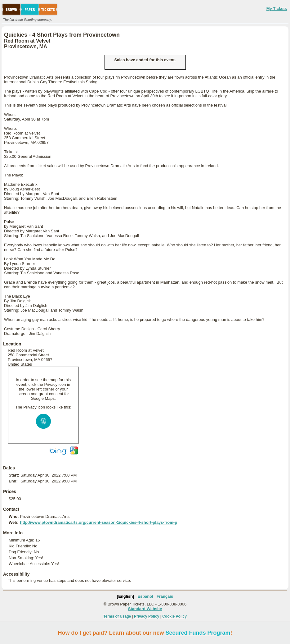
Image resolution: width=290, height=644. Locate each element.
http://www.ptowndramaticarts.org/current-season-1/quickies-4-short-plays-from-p (98, 522)
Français (165, 596)
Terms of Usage (117, 616)
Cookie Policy (174, 616)
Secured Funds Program (198, 633)
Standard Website (145, 609)
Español (145, 596)
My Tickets (277, 9)
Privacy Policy (147, 616)
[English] (126, 596)
